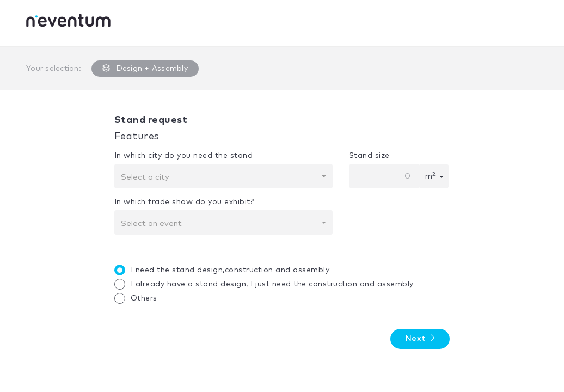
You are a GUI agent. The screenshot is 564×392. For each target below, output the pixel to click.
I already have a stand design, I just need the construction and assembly (267, 284)
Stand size (369, 156)
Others (139, 298)
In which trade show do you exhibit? (184, 202)
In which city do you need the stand (184, 156)
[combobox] (223, 176)
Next (420, 338)
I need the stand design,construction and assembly (225, 270)
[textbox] (220, 177)
